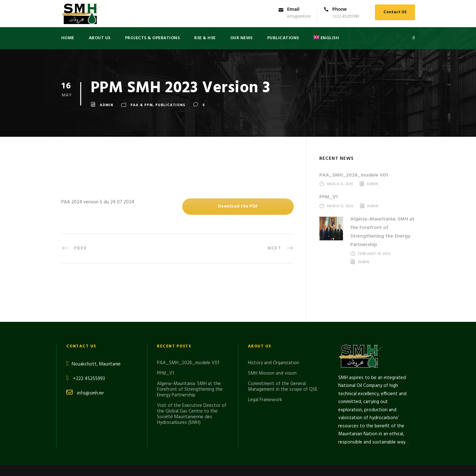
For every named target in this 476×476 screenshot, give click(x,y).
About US (100, 38)
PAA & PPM (142, 105)
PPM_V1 (328, 197)
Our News (241, 38)
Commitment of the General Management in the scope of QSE (283, 348)
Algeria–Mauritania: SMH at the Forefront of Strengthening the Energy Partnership (382, 232)
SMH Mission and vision (272, 335)
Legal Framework (265, 361)
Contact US (395, 12)
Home (68, 38)
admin (107, 105)
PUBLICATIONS (283, 38)
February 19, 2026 (374, 254)
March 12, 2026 (340, 206)
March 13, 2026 (340, 184)
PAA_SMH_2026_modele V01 (354, 175)
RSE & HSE (205, 38)
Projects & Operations (153, 38)
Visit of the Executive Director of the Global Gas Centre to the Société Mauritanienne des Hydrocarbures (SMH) (192, 376)
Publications (170, 105)
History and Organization (274, 324)
